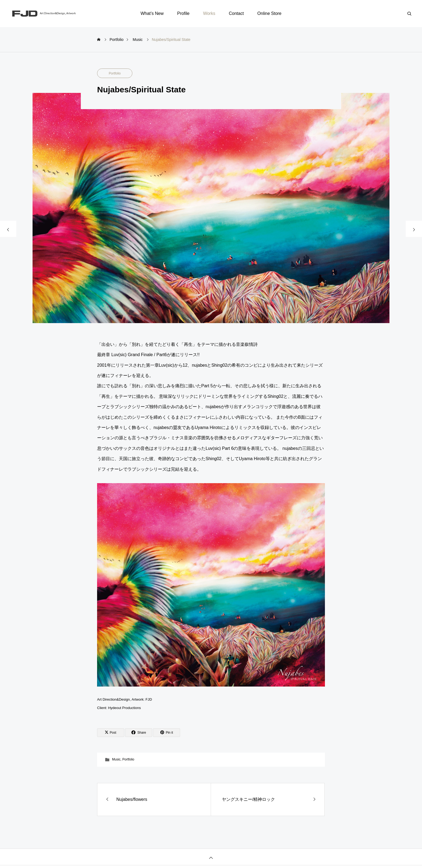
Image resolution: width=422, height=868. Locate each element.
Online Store (269, 13)
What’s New (152, 13)
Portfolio (115, 73)
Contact (236, 13)
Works (209, 13)
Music (116, 759)
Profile (183, 13)
